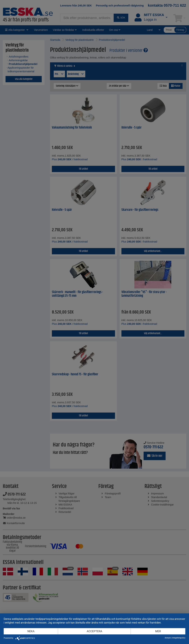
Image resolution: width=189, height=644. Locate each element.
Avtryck (168, 638)
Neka (31, 631)
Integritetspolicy (179, 638)
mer (158, 631)
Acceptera (94, 631)
